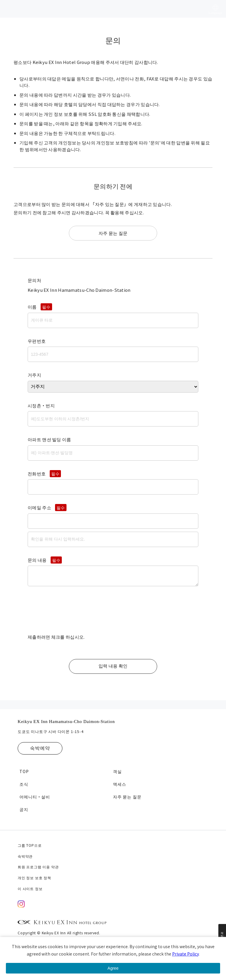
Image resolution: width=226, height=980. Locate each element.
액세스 (119, 784)
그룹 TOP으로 (30, 845)
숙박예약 (40, 748)
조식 (24, 784)
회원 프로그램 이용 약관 (38, 867)
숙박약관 (25, 856)
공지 (24, 809)
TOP (24, 771)
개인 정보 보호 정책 (34, 878)
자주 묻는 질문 (113, 233)
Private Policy (185, 954)
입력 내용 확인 (113, 666)
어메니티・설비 (35, 797)
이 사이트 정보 (30, 888)
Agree (113, 968)
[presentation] (72, 612)
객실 (117, 771)
